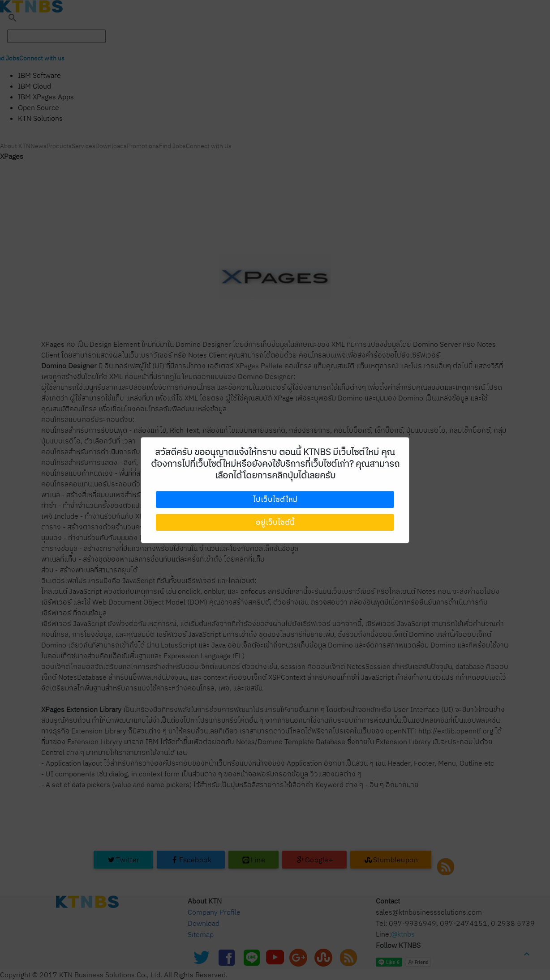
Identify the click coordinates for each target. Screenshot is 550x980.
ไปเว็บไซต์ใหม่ (275, 500)
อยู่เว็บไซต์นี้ (275, 522)
